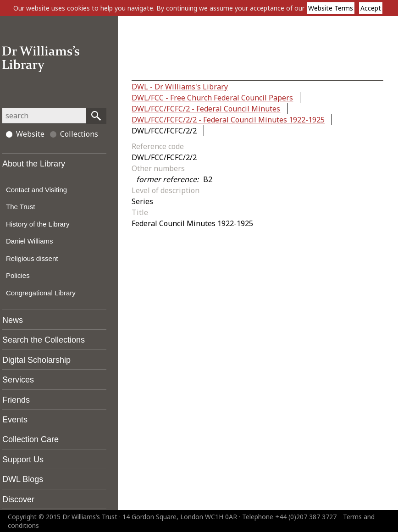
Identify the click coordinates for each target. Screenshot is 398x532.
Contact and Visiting (36, 190)
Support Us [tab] (23, 460)
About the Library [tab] (34, 164)
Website (25, 134)
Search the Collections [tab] (44, 340)
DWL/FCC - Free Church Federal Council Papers (212, 98)
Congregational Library (41, 293)
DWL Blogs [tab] (23, 479)
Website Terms (331, 8)
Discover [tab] (18, 499)
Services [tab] (18, 380)
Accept (371, 8)
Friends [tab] (16, 400)
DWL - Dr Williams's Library (180, 87)
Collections (74, 134)
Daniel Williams (30, 241)
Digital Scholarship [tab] (36, 360)
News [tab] (13, 320)
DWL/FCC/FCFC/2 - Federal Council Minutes (206, 109)
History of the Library (38, 224)
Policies (18, 275)
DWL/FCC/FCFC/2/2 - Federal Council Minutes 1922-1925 (228, 120)
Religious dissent (32, 258)
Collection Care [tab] (30, 439)
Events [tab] (15, 420)
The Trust (20, 207)
